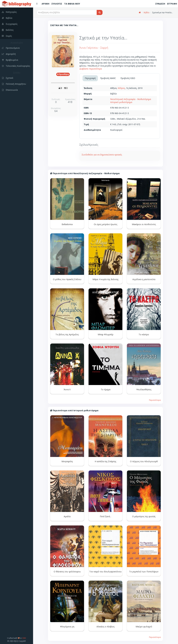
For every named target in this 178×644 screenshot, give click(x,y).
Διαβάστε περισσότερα (91, 69)
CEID (24, 638)
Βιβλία (147, 13)
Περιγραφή (90, 78)
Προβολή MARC (108, 78)
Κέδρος (121, 88)
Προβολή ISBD (128, 78)
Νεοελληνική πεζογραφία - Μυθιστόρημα (131, 99)
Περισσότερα (155, 400)
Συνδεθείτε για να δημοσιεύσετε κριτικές (102, 155)
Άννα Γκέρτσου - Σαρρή (94, 48)
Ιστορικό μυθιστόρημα (121, 102)
